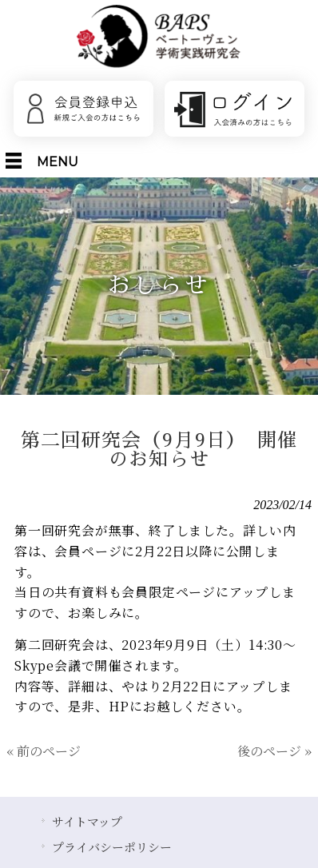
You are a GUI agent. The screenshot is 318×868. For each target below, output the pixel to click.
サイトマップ (87, 821)
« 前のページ (44, 751)
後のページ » (274, 751)
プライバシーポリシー (112, 847)
